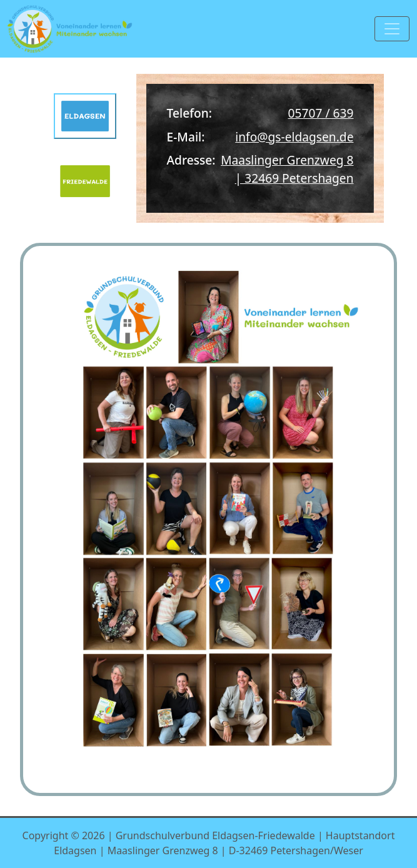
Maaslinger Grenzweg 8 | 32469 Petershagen (287, 169)
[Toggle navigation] (392, 29)
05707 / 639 (321, 113)
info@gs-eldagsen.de (294, 137)
